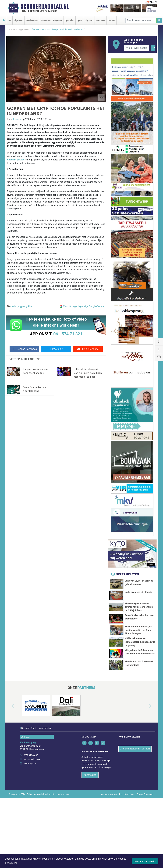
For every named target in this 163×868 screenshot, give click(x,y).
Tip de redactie (88, 349)
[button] (9, 776)
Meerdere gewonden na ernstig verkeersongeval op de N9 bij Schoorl (139, 615)
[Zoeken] (159, 20)
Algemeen (18, 20)
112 (9, 20)
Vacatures (101, 20)
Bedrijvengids (32, 20)
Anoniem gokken (16, 160)
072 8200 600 (31, 825)
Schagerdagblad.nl (45, 7)
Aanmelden (90, 845)
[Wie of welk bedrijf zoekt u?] (137, 48)
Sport (79, 20)
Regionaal (58, 20)
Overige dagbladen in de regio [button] (135, 819)
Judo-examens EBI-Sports (138, 600)
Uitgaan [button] (88, 20)
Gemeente (46, 20)
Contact (112, 20)
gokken (29, 306)
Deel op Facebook (24, 349)
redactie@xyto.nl (33, 829)
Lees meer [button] (11, 863)
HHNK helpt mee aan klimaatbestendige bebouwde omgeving (140, 683)
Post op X (56, 349)
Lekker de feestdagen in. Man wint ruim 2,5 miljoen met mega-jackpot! (88, 373)
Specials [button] (69, 20)
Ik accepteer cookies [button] (145, 861)
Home (12, 30)
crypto (21, 306)
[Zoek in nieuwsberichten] (141, 20)
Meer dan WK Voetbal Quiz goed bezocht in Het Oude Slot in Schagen (138, 653)
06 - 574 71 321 (68, 334)
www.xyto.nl (30, 833)
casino (14, 306)
